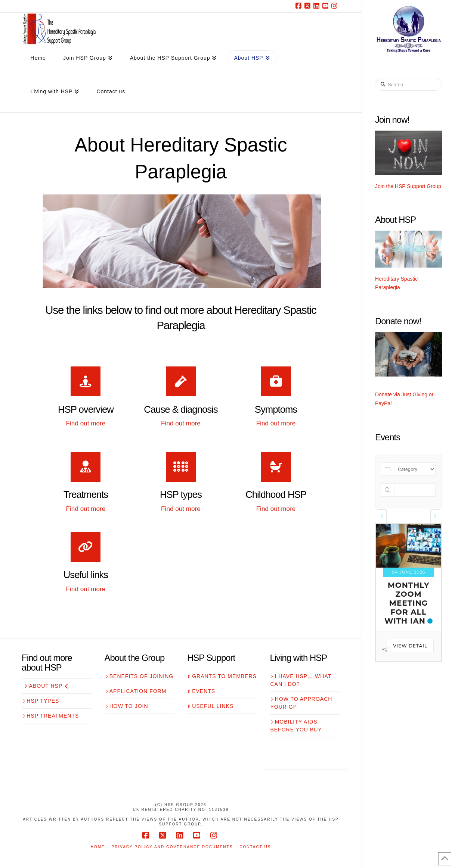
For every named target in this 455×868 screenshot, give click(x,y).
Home (98, 847)
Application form (136, 691)
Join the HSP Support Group (408, 186)
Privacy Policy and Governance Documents (172, 847)
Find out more (86, 423)
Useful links (211, 706)
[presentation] (382, 516)
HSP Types (41, 701)
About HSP (46, 686)
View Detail (390, 655)
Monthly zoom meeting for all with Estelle (389, 608)
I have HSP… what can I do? (301, 680)
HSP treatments (50, 716)
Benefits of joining (139, 676)
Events (201, 691)
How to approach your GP (301, 703)
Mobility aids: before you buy (296, 726)
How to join (127, 706)
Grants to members (222, 676)
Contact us (255, 847)
